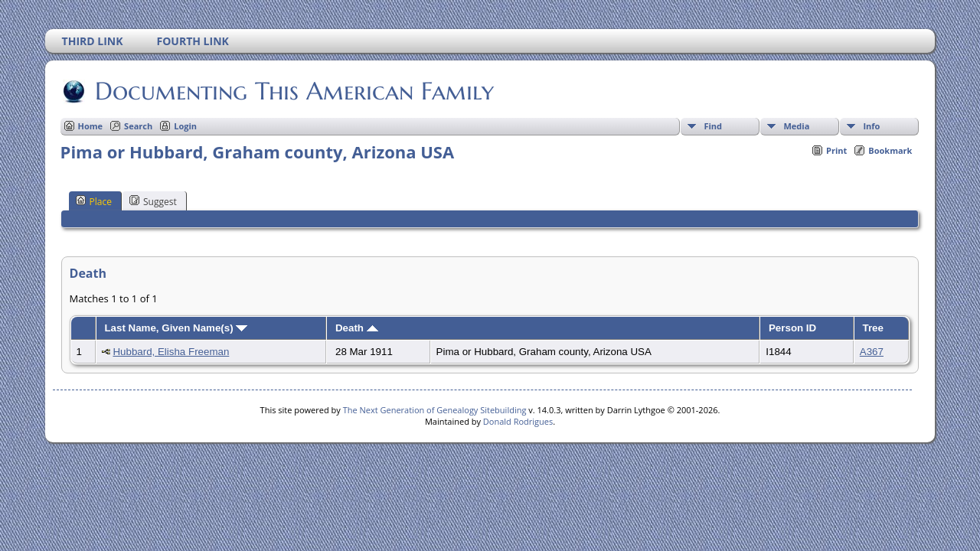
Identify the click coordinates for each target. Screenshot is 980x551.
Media (796, 126)
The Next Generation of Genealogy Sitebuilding (435, 410)
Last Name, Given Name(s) (176, 328)
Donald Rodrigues (518, 421)
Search (138, 126)
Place (94, 201)
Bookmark (890, 150)
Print (836, 150)
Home (91, 126)
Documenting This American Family (293, 91)
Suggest (153, 201)
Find (713, 126)
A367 (872, 352)
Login (185, 126)
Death (357, 328)
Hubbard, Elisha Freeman (171, 352)
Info (871, 126)
